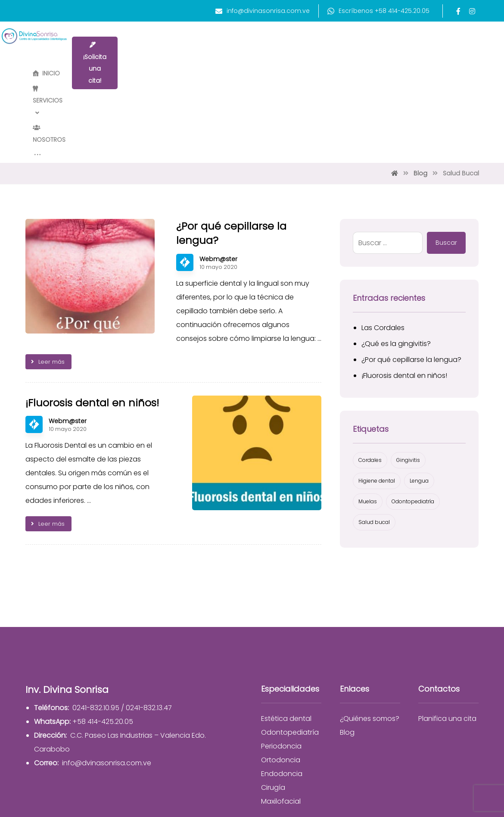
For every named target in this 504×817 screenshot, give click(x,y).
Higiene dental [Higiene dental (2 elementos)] (377, 387)
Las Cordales (383, 234)
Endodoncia (282, 680)
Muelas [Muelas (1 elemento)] (368, 408)
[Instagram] (472, 11)
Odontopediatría (290, 639)
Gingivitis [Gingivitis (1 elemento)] (408, 366)
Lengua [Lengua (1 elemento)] (419, 387)
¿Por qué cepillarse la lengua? (411, 266)
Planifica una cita (447, 625)
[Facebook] (458, 11)
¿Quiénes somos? (370, 625)
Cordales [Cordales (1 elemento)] (370, 366)
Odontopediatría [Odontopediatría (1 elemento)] (413, 408)
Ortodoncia (281, 666)
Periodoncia (281, 653)
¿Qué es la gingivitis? (396, 250)
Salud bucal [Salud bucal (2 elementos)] (374, 429)
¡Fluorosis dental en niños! (404, 282)
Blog (347, 639)
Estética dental (286, 625)
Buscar (446, 149)
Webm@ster (218, 165)
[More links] (357, 45)
